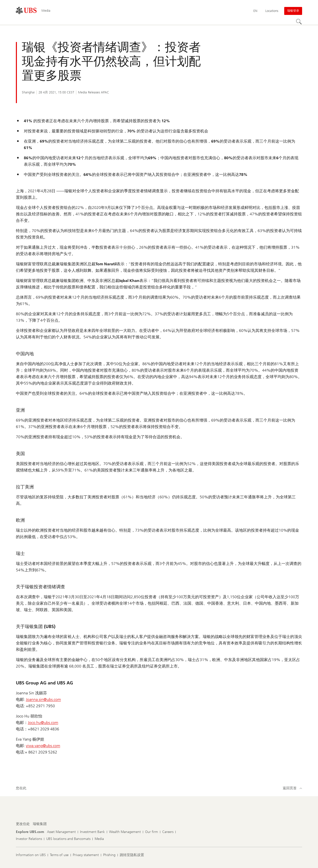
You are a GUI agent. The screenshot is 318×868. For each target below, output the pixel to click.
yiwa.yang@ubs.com (43, 746)
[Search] (299, 22)
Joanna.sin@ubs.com (43, 699)
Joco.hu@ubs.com (43, 723)
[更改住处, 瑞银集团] (40, 824)
